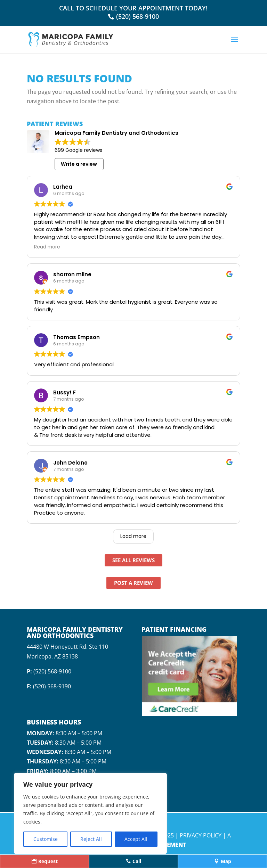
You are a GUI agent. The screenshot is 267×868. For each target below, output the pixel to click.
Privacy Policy (201, 835)
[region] (90, 813)
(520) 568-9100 (137, 16)
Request (45, 861)
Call (133, 861)
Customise (46, 839)
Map (223, 861)
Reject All (91, 839)
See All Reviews (133, 560)
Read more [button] (47, 247)
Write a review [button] (79, 164)
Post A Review (133, 583)
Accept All (136, 839)
